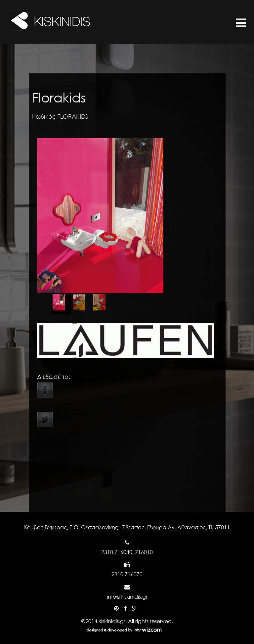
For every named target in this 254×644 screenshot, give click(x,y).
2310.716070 (127, 574)
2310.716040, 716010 (127, 552)
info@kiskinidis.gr (127, 597)
